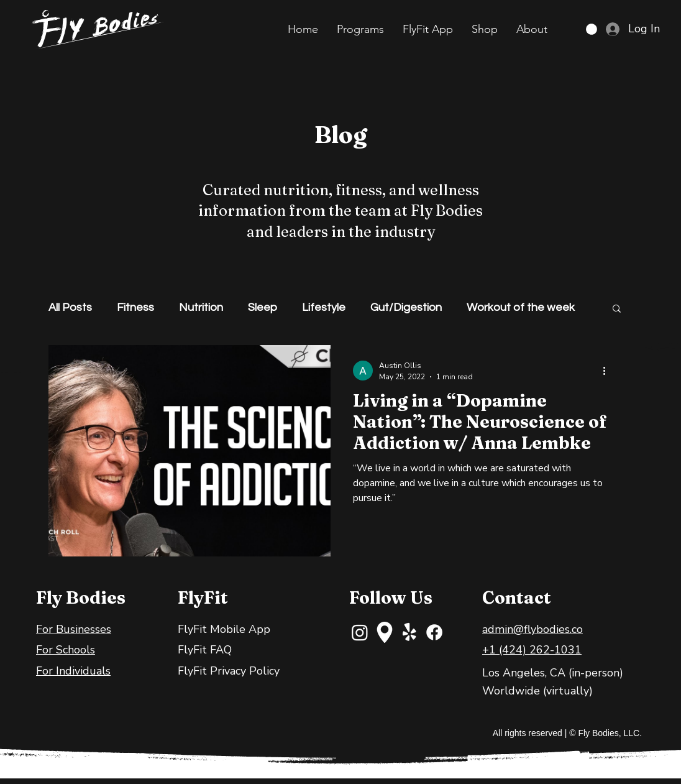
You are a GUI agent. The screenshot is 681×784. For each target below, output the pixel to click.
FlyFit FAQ (205, 650)
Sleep (263, 307)
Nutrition (201, 307)
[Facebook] (434, 632)
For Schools (66, 650)
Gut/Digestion (406, 307)
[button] (360, 29)
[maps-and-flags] (385, 632)
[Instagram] (360, 632)
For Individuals (73, 671)
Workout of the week (521, 307)
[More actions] (608, 371)
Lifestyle (324, 307)
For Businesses (74, 629)
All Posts (70, 307)
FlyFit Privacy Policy (229, 671)
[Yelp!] (409, 632)
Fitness (135, 307)
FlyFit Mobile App (224, 629)
